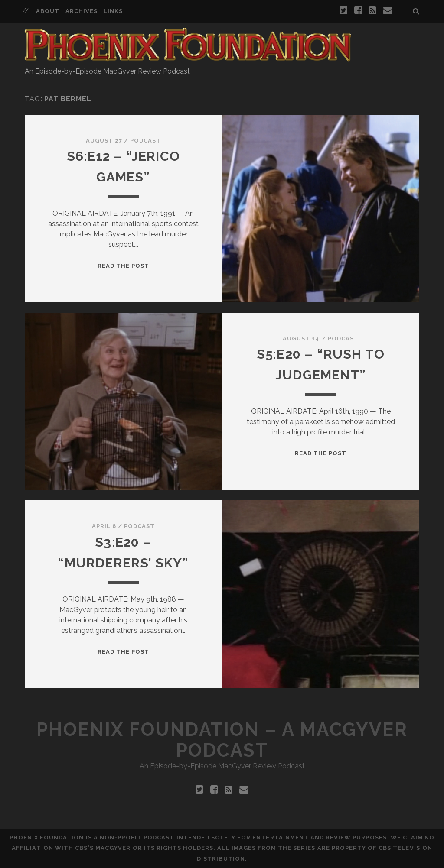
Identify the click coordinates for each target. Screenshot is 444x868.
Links (113, 11)
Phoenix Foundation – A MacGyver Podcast (222, 740)
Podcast (145, 141)
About (48, 11)
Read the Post (124, 266)
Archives (82, 11)
